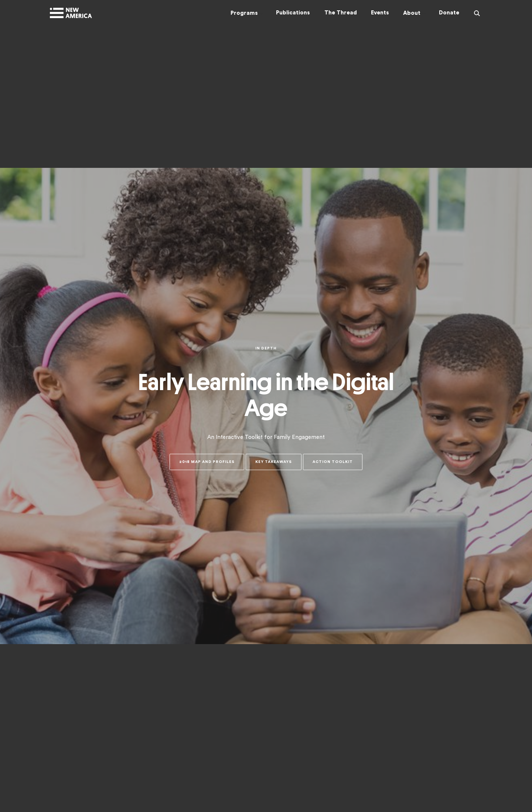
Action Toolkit (333, 462)
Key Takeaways (274, 462)
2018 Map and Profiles (207, 462)
